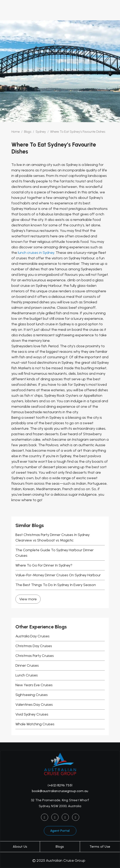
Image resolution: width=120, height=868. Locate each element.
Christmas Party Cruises (35, 656)
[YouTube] (65, 817)
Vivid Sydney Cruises (32, 714)
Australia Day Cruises (32, 636)
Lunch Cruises (27, 675)
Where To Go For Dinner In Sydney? (44, 565)
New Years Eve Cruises (34, 685)
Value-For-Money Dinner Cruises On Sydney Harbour (58, 575)
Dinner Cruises (27, 665)
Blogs (60, 847)
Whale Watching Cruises (35, 724)
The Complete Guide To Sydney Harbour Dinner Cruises (55, 553)
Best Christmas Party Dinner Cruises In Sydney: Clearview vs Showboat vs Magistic (53, 538)
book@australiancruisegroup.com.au (60, 791)
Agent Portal (60, 831)
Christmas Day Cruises (34, 646)
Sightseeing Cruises (32, 695)
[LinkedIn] (76, 817)
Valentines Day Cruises (34, 705)
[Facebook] (55, 817)
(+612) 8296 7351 (60, 785)
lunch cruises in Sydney (36, 253)
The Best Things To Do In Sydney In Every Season (56, 585)
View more (28, 599)
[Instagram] (45, 817)
